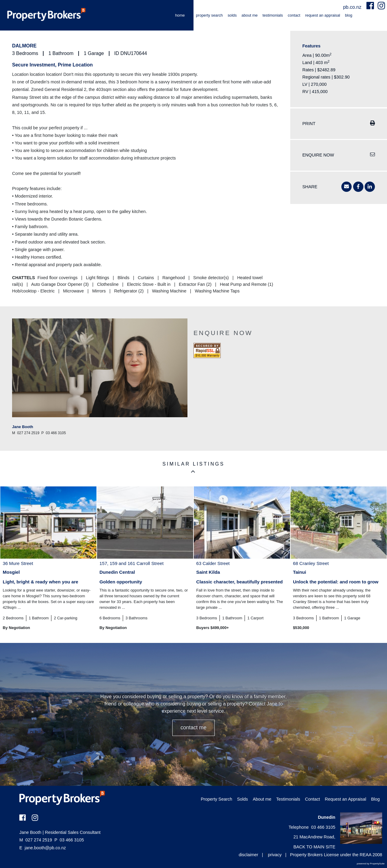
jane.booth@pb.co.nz (45, 848)
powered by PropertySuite (371, 864)
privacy (275, 855)
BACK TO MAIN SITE (314, 847)
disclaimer (248, 855)
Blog (349, 15)
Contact (294, 15)
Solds (232, 15)
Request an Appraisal (323, 15)
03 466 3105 (69, 840)
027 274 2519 (36, 840)
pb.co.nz (353, 7)
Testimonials (273, 15)
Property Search (209, 15)
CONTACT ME (193, 728)
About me (250, 15)
